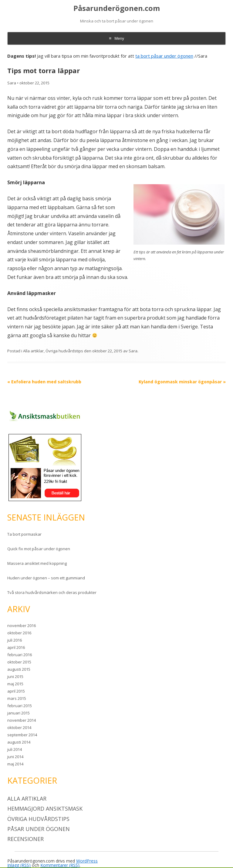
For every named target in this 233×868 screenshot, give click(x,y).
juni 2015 (15, 676)
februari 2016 (20, 655)
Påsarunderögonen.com (117, 8)
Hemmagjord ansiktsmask (45, 809)
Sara (12, 83)
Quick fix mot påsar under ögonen (39, 549)
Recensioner (25, 839)
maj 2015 (15, 684)
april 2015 (16, 691)
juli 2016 (15, 640)
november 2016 (22, 626)
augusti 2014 (19, 742)
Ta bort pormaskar (24, 534)
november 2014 (22, 720)
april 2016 (16, 647)
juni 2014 (15, 757)
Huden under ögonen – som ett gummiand (46, 578)
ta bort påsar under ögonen (164, 56)
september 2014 (22, 735)
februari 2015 (20, 706)
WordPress (87, 861)
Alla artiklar (33, 351)
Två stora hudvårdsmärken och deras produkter (52, 592)
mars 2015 (17, 698)
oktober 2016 (19, 633)
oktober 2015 (19, 662)
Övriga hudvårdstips (64, 351)
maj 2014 (15, 764)
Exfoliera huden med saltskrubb (44, 382)
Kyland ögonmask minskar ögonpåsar (182, 382)
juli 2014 (15, 749)
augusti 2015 (19, 669)
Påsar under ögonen (39, 829)
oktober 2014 (19, 727)
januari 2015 (19, 713)
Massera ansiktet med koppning (37, 563)
